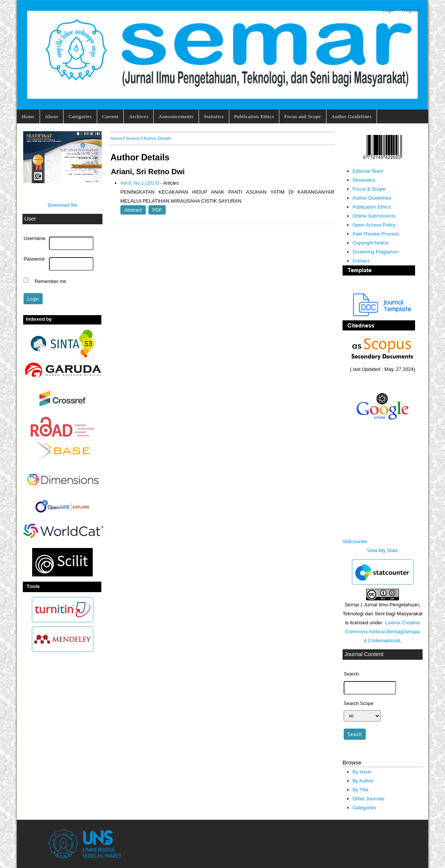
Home (28, 116)
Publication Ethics (254, 116)
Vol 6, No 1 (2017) (140, 183)
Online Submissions (374, 216)
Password (34, 259)
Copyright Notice (371, 243)
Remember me (50, 281)
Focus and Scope (303, 116)
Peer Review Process (376, 234)
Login (389, 10)
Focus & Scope (369, 189)
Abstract (133, 210)
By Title (361, 790)
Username (34, 238)
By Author (363, 781)
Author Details (157, 138)
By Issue (362, 772)
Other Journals (369, 799)
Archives (139, 116)
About (52, 116)
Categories (80, 116)
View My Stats (382, 550)
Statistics (214, 116)
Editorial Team (368, 171)
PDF (157, 210)
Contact (361, 261)
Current (110, 116)
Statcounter (355, 541)
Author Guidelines (352, 116)
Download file (62, 205)
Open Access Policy (374, 225)
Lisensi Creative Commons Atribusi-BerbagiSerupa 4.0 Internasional (383, 632)
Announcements (176, 116)
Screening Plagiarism (376, 252)
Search (133, 138)
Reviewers (364, 180)
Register (411, 10)
